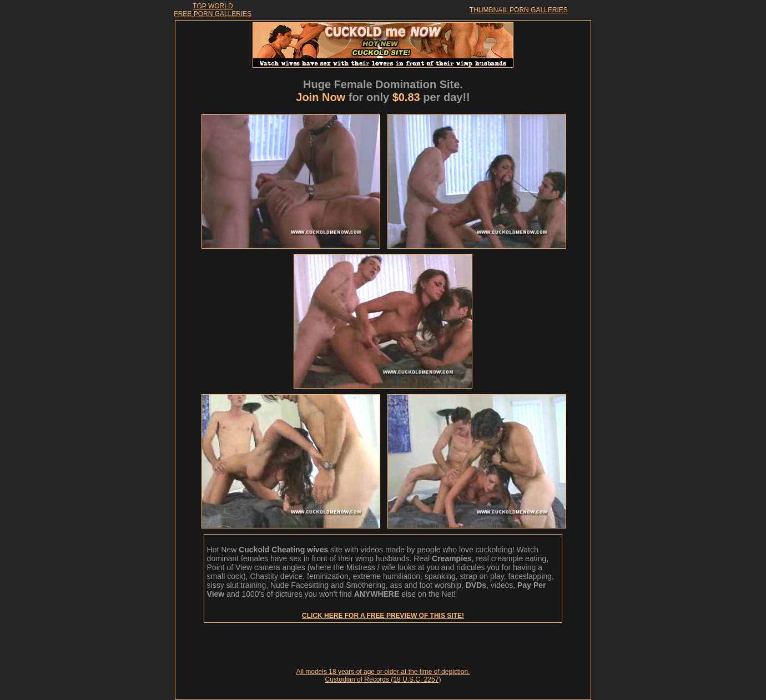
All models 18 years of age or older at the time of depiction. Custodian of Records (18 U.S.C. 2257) (383, 676)
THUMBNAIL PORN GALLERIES (519, 10)
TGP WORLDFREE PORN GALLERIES (213, 10)
